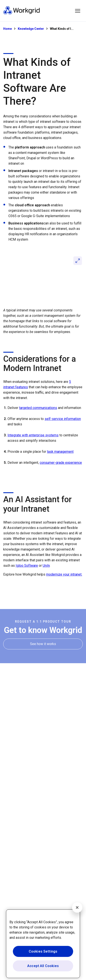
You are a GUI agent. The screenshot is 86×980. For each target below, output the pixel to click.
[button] (78, 11)
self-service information (63, 419)
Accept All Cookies (43, 966)
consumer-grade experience (61, 463)
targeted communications (38, 408)
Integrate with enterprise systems (33, 435)
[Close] (77, 907)
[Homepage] (21, 13)
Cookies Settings (43, 951)
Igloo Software (27, 566)
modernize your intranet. (64, 574)
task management (60, 452)
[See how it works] (43, 644)
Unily (46, 566)
